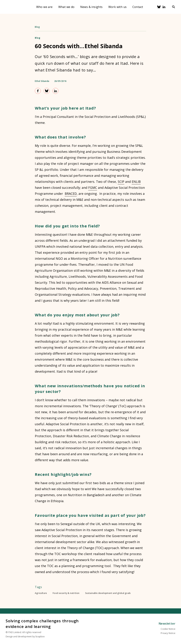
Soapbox (40, 637)
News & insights (91, 7)
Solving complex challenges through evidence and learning (42, 624)
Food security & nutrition (66, 593)
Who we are (44, 7)
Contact (138, 7)
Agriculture (41, 593)
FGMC (93, 188)
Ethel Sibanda (42, 81)
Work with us (118, 7)
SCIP (121, 182)
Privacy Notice (168, 633)
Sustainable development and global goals (108, 593)
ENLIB (136, 182)
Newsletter (167, 624)
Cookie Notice (168, 629)
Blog (37, 27)
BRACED (71, 194)
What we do (66, 7)
